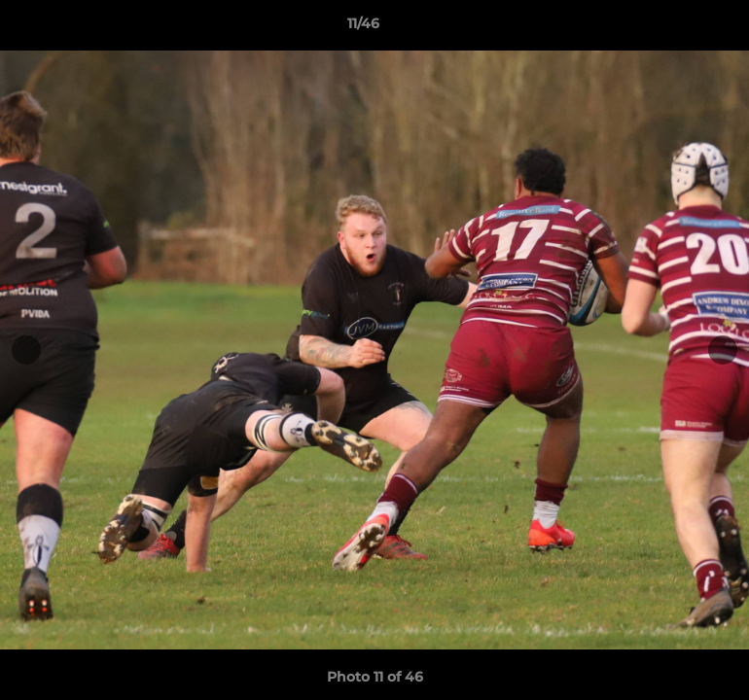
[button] (667, 28)
